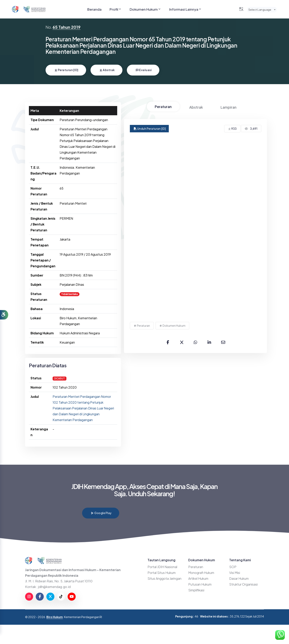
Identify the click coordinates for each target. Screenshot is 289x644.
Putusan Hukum (200, 584)
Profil (116, 9)
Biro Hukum (55, 617)
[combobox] (262, 10)
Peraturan (163, 107)
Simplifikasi (196, 590)
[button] (4, 315)
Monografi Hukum (201, 573)
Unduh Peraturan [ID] (150, 129)
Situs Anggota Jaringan (164, 578)
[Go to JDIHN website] (15, 9)
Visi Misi (235, 573)
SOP (233, 567)
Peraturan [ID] (66, 70)
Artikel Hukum (198, 578)
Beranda (94, 9)
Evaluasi (144, 70)
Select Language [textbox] (260, 10)
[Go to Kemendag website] (34, 9)
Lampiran (228, 107)
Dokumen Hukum (145, 9)
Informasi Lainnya (185, 9)
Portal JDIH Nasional (162, 567)
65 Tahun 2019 (67, 27)
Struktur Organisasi (243, 584)
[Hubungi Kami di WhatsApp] (280, 635)
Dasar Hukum (239, 578)
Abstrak (107, 70)
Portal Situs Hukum (162, 573)
